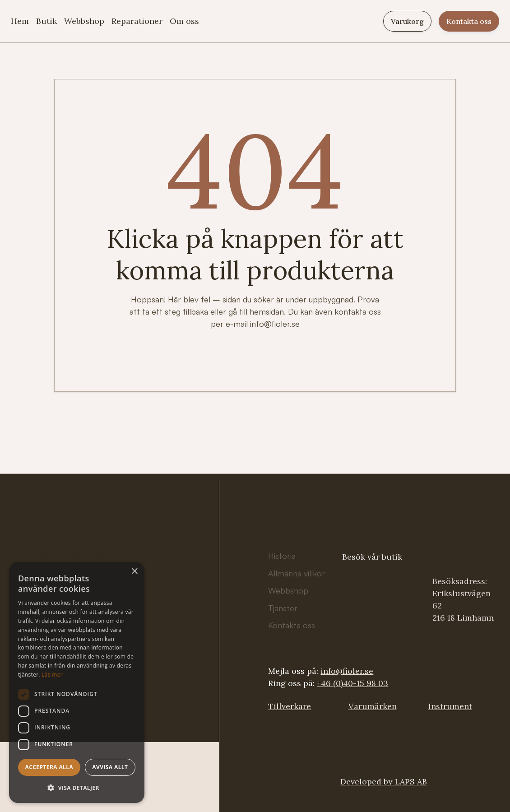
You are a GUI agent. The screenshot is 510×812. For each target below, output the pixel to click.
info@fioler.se (347, 671)
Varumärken (373, 706)
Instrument (450, 706)
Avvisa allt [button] (110, 767)
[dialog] (77, 682)
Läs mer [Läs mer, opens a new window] (52, 675)
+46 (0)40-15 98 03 (352, 683)
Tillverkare (290, 706)
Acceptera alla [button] (49, 767)
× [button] (134, 572)
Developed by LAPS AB (384, 782)
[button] (77, 788)
